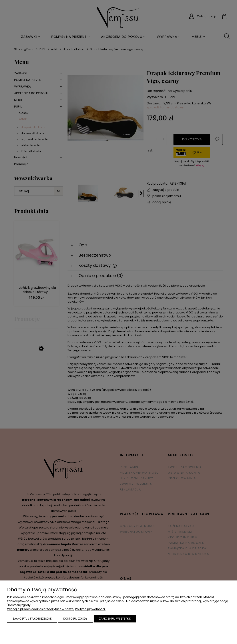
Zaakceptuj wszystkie (115, 619)
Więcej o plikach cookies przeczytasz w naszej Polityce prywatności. (56, 609)
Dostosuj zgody (75, 619)
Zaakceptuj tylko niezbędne (32, 619)
